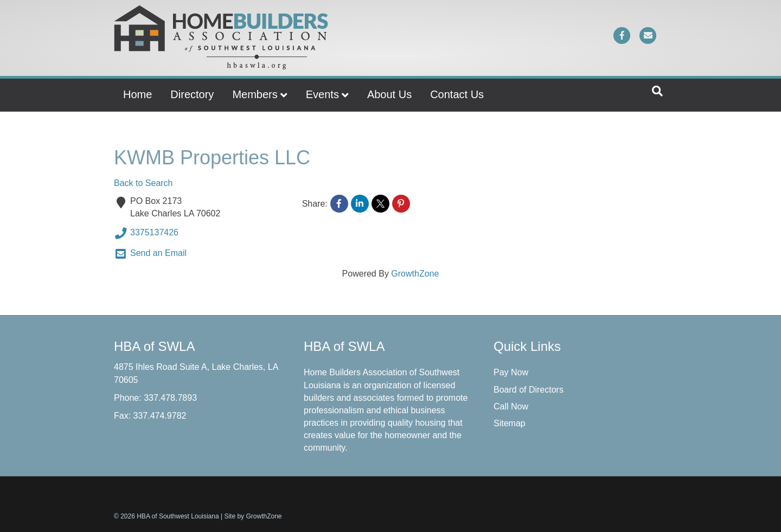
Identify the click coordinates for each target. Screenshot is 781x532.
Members (255, 94)
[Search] (657, 91)
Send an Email (150, 254)
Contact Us (457, 94)
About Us (389, 94)
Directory (192, 94)
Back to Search (143, 183)
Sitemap (510, 423)
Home (137, 94)
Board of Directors (529, 390)
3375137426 (146, 233)
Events (322, 94)
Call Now (511, 406)
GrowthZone (415, 274)
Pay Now (511, 372)
